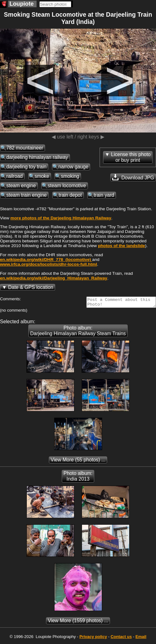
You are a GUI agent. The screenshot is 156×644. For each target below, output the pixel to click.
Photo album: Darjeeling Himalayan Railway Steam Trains (78, 333)
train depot (70, 195)
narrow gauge (73, 167)
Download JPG (133, 177)
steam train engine (26, 195)
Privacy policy (93, 638)
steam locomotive (67, 186)
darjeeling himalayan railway (37, 157)
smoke (42, 176)
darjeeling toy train (26, 167)
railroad (14, 176)
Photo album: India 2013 (78, 478)
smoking (70, 176)
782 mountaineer (25, 148)
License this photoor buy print (131, 157)
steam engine (21, 186)
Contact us (121, 638)
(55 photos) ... (78, 462)
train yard (104, 195)
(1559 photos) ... (78, 622)
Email (141, 638)
